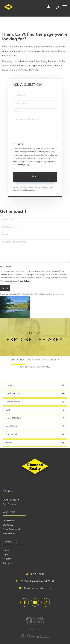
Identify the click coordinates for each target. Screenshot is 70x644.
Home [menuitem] (6, 550)
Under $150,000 (13, 418)
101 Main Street (35, 581)
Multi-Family (11, 426)
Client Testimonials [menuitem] (12, 530)
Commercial (11, 435)
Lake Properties (13, 402)
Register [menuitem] (7, 559)
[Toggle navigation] (65, 7)
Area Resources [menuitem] (10, 534)
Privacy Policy (24, 165)
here (50, 61)
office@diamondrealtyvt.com (35, 588)
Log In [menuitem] (6, 555)
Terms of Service (25, 190)
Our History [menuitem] (8, 521)
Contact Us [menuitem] (8, 563)
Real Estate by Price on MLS (35, 367)
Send (35, 177)
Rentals (9, 443)
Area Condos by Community (43, 360)
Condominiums (13, 394)
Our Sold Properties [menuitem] (12, 500)
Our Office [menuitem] (8, 525)
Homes (9, 386)
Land (8, 410)
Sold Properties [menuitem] (10, 504)
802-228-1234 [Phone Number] (58, 7)
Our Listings (18, 360)
